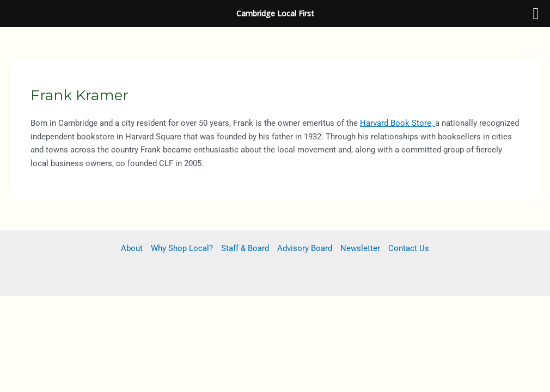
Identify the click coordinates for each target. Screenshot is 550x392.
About (132, 248)
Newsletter (360, 248)
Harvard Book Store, (398, 123)
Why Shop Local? (182, 248)
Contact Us (409, 248)
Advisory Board (305, 248)
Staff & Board (245, 248)
